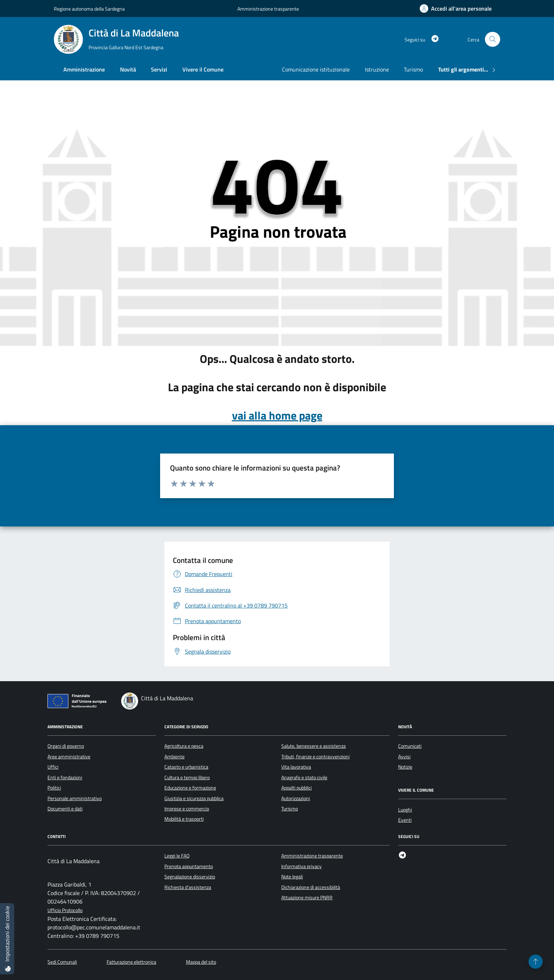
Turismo (413, 69)
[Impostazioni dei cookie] (7, 939)
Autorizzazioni (296, 798)
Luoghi (405, 810)
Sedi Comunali (62, 962)
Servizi (159, 69)
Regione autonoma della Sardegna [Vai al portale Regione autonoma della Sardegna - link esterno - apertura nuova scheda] (89, 9)
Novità (128, 69)
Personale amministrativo (75, 798)
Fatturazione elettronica (131, 962)
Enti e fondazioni (65, 777)
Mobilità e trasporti (184, 819)
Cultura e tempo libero (187, 777)
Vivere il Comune (203, 69)
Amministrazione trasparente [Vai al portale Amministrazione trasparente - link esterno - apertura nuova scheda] (268, 9)
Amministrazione (84, 69)
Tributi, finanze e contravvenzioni (315, 757)
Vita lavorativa (296, 767)
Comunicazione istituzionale (316, 69)
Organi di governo (66, 746)
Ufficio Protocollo (65, 910)
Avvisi (404, 757)
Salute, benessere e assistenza (313, 746)
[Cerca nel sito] (493, 39)
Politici (54, 788)
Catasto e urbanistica (186, 767)
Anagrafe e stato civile (304, 777)
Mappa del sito (201, 962)
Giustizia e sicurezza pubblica (194, 798)
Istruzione (377, 69)
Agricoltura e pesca (184, 746)
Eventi (405, 820)
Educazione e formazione (190, 788)
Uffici (53, 767)
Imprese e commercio (187, 809)
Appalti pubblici (296, 788)
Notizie (405, 767)
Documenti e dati (65, 809)
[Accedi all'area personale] (456, 8)
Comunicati (410, 746)
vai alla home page (277, 415)
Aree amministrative (69, 757)
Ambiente (174, 757)
